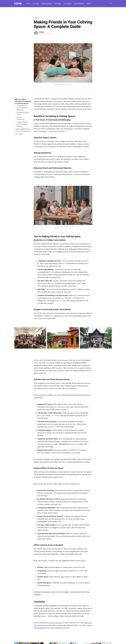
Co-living (36, 4)
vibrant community (63, 360)
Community (68, 4)
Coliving (36, 18)
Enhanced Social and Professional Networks (22, 124)
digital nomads (58, 101)
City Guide (58, 4)
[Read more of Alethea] (36, 33)
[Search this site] (111, 4)
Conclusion (19, 134)
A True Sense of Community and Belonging (22, 108)
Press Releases (79, 4)
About (89, 4)
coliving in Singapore (55, 623)
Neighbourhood (46, 4)
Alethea (42, 32)
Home (28, 4)
